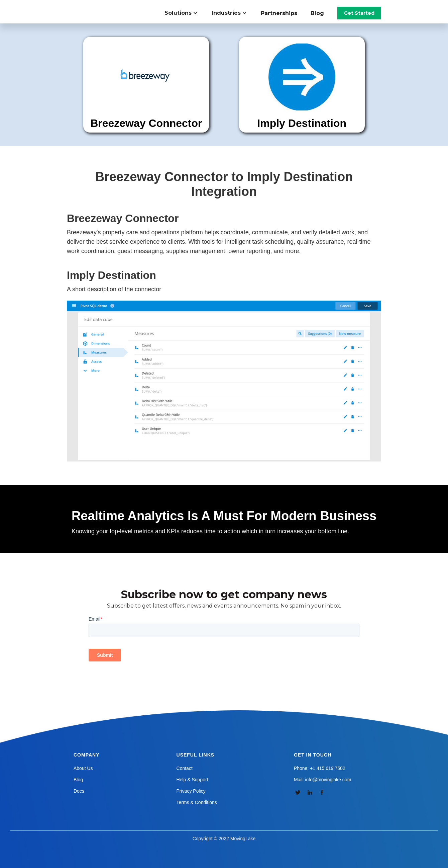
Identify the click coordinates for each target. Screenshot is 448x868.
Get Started (359, 13)
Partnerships (279, 13)
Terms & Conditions (197, 802)
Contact (185, 768)
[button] (185, 13)
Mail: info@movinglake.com (322, 780)
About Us (83, 768)
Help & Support (192, 780)
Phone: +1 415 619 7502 (320, 768)
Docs (79, 791)
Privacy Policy (191, 791)
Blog (317, 13)
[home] (105, 7)
